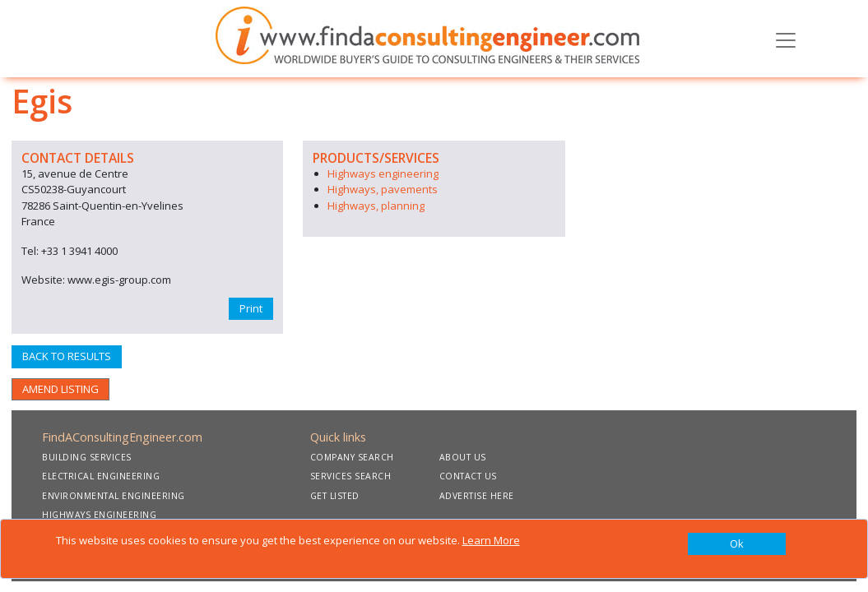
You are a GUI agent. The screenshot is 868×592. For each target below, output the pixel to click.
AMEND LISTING (60, 389)
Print (251, 308)
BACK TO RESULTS (67, 356)
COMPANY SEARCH (352, 457)
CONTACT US (468, 476)
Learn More (491, 540)
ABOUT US (463, 457)
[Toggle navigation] (786, 39)
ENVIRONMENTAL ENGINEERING (114, 496)
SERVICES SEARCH (351, 476)
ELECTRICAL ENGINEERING (101, 476)
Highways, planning (376, 206)
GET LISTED (335, 496)
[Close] (737, 544)
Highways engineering (383, 173)
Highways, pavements (383, 189)
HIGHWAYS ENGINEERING (99, 515)
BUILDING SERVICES (87, 457)
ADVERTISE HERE (477, 496)
